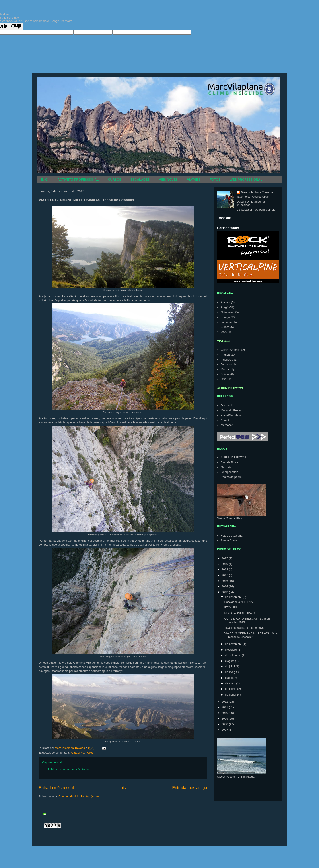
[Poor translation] (16, 26)
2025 (225, 558)
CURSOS (115, 180)
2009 (225, 719)
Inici (123, 788)
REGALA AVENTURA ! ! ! (240, 613)
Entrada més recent (56, 788)
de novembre (234, 644)
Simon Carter (229, 540)
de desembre (234, 597)
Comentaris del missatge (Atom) (79, 796)
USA (224, 332)
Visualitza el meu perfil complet (256, 210)
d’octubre (231, 650)
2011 (225, 707)
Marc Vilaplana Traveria (257, 192)
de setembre (233, 655)
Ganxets (226, 467)
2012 (225, 702)
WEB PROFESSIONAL (246, 180)
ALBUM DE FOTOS (233, 457)
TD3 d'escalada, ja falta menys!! (245, 628)
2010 (225, 713)
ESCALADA (225, 293)
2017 (225, 575)
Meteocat (227, 425)
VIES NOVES (168, 180)
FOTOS (215, 180)
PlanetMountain (231, 415)
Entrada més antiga (190, 788)
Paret (89, 753)
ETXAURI (230, 607)
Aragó (225, 307)
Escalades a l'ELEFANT (239, 602)
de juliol (230, 666)
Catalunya (78, 753)
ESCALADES (140, 180)
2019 (225, 564)
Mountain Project (231, 410)
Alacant (225, 302)
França (225, 317)
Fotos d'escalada (231, 536)
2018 (225, 569)
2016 (225, 581)
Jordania (226, 322)
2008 (225, 724)
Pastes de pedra (231, 477)
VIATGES (194, 180)
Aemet (225, 420)
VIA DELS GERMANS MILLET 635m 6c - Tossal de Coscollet (250, 635)
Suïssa (225, 327)
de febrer (231, 689)
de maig (231, 672)
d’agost (230, 661)
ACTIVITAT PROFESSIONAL (78, 180)
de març (231, 683)
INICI (45, 180)
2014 (225, 586)
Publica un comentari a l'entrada (68, 769)
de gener (231, 695)
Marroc (225, 369)
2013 (225, 592)
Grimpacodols (230, 472)
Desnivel (226, 405)
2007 (225, 730)
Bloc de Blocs (229, 462)
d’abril (229, 678)
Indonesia (227, 360)
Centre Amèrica (231, 350)
